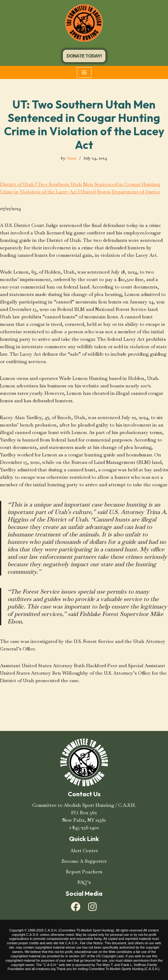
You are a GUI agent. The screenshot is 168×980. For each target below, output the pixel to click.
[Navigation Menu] (84, 72)
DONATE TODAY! (84, 56)
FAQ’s (84, 882)
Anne (72, 158)
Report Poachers (84, 872)
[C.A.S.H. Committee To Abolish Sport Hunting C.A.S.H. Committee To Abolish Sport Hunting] (84, 23)
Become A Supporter (84, 861)
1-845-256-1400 (84, 827)
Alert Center (84, 851)
